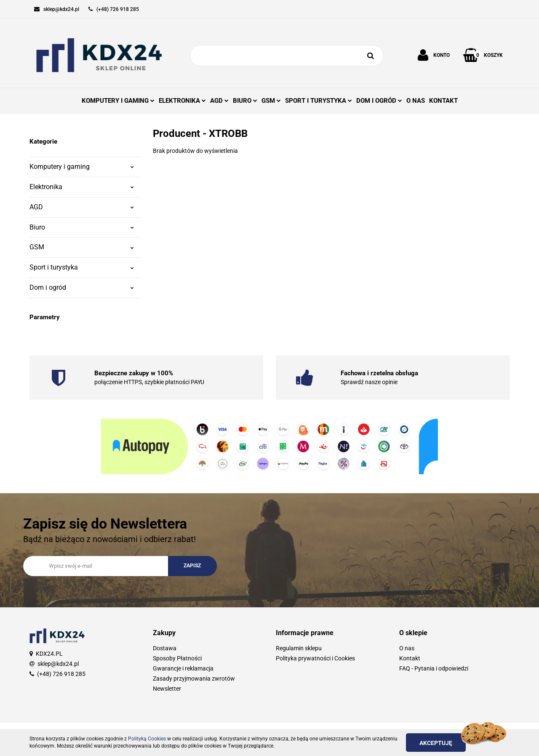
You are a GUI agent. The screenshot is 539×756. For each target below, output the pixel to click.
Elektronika (82, 187)
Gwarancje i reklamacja (183, 668)
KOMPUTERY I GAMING (118, 101)
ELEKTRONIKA (182, 101)
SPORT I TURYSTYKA (319, 101)
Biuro (82, 227)
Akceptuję (436, 743)
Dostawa (165, 648)
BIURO (245, 101)
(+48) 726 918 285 (61, 674)
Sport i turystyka (82, 267)
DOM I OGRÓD (379, 101)
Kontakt (410, 658)
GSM (271, 101)
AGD (219, 101)
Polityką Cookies (147, 739)
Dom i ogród (82, 287)
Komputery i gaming (82, 167)
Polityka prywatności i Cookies (315, 658)
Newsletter (167, 689)
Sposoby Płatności (177, 658)
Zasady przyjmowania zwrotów (194, 679)
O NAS (416, 101)
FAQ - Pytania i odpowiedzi (434, 668)
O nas (407, 648)
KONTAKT (443, 101)
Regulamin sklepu (299, 648)
